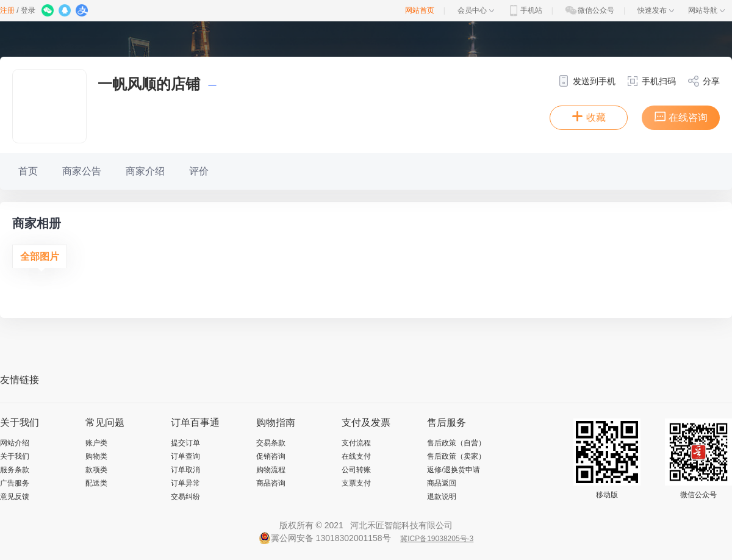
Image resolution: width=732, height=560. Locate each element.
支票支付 (356, 483)
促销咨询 (271, 456)
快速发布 (656, 10)
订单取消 (185, 470)
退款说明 (442, 497)
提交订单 (185, 443)
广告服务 (15, 483)
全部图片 (40, 257)
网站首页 (420, 10)
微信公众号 (589, 10)
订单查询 (185, 456)
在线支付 (356, 456)
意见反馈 (15, 497)
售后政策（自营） (456, 443)
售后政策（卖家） (456, 456)
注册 (7, 10)
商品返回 (442, 483)
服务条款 (15, 470)
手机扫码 (651, 81)
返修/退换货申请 (454, 470)
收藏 (589, 117)
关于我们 (15, 456)
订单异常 (185, 483)
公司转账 (356, 470)
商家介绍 (145, 171)
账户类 (96, 443)
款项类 (96, 470)
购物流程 (271, 470)
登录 (28, 10)
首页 (28, 171)
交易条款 (271, 443)
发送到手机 (587, 81)
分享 (704, 81)
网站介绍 (15, 443)
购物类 (96, 456)
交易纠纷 (185, 497)
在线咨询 (681, 117)
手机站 (525, 10)
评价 (199, 171)
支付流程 (356, 443)
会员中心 (476, 10)
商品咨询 (271, 483)
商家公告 (82, 171)
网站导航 (706, 10)
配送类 (96, 483)
